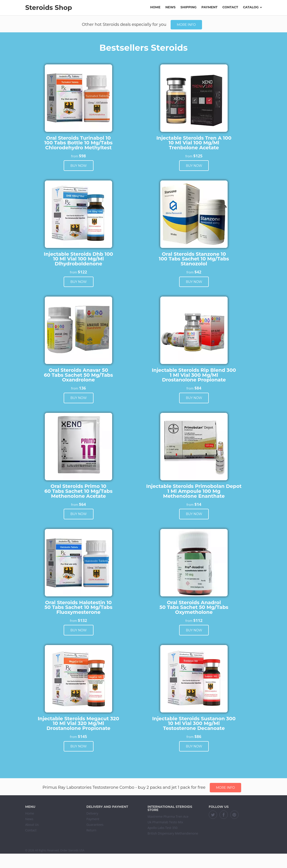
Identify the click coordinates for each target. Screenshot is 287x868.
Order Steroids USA (72, 850)
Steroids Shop (49, 8)
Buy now (78, 166)
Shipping (189, 7)
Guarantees (95, 825)
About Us (32, 825)
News (170, 7)
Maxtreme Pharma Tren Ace (168, 816)
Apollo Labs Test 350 (163, 828)
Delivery (92, 813)
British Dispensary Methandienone (173, 833)
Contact (230, 7)
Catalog (252, 7)
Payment (209, 7)
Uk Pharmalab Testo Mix (165, 822)
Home (155, 7)
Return (91, 830)
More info (186, 25)
